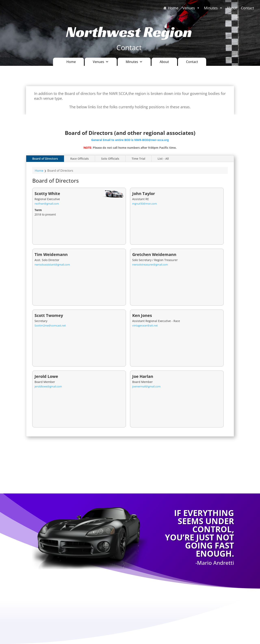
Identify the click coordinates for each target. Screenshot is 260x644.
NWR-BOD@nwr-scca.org (152, 140)
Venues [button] (191, 8)
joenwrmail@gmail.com (146, 386)
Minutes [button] (134, 62)
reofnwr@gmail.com (47, 204)
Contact (247, 8)
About (232, 8)
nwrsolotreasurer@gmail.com (150, 265)
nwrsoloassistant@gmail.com (52, 265)
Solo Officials (110, 159)
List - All (163, 159)
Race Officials (80, 159)
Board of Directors (45, 159)
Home (173, 8)
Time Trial (138, 159)
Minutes (213, 8)
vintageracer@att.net (145, 325)
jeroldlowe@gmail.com (48, 386)
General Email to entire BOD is (113, 140)
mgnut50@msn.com (145, 204)
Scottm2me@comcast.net (50, 325)
